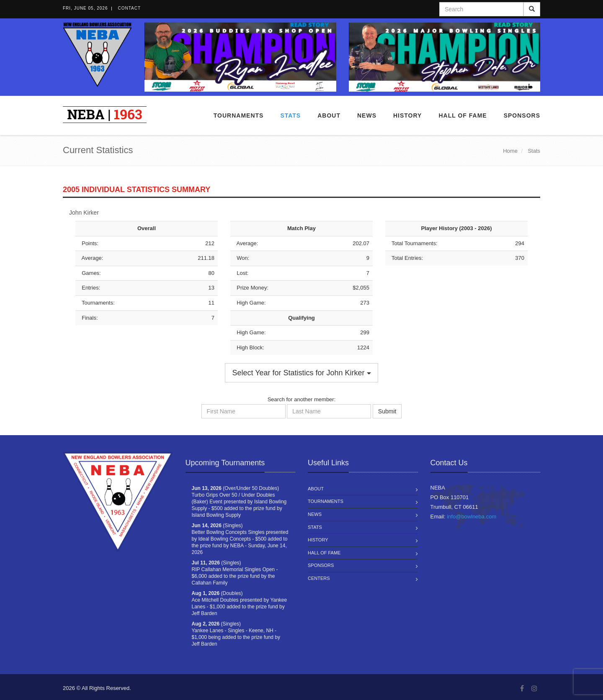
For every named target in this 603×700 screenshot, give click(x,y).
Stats (290, 115)
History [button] (407, 115)
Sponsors (522, 115)
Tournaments (239, 115)
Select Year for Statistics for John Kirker (301, 373)
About (329, 115)
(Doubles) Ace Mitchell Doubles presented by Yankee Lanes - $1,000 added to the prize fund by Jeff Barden (240, 603)
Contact (129, 8)
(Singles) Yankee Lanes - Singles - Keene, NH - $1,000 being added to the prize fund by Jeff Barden (236, 634)
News (367, 115)
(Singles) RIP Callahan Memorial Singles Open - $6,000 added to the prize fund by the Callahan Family (235, 573)
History (318, 540)
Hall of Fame (463, 115)
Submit (387, 411)
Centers (319, 578)
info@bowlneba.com (472, 517)
